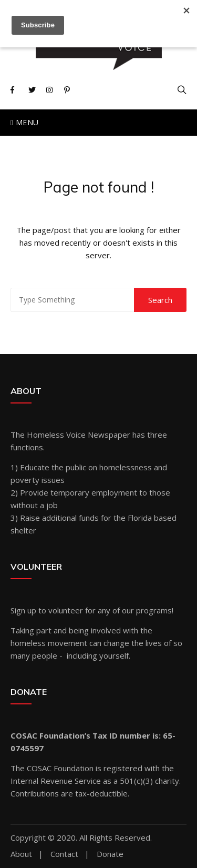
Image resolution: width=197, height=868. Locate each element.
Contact (64, 854)
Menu (24, 122)
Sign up (23, 610)
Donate (110, 854)
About (21, 854)
